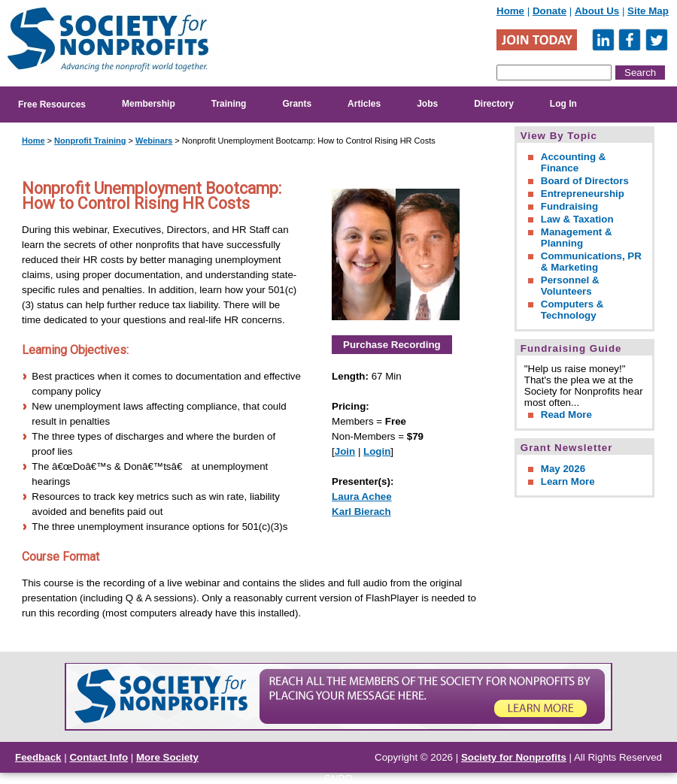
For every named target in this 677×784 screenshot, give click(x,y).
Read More (566, 415)
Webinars (154, 141)
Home (510, 11)
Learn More (568, 481)
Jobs (427, 104)
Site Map (648, 11)
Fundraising (569, 206)
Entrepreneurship (583, 194)
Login (377, 451)
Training (229, 104)
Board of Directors (585, 181)
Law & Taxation (577, 219)
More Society (167, 757)
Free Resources (52, 104)
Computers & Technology (572, 310)
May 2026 (563, 469)
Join (345, 451)
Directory (494, 104)
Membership (149, 104)
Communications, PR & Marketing (591, 262)
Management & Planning (577, 238)
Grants (297, 104)
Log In (563, 104)
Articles (364, 104)
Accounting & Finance (574, 162)
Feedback (38, 757)
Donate (549, 11)
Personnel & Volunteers (570, 286)
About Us (597, 11)
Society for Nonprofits (514, 757)
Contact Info (99, 757)
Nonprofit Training (90, 141)
